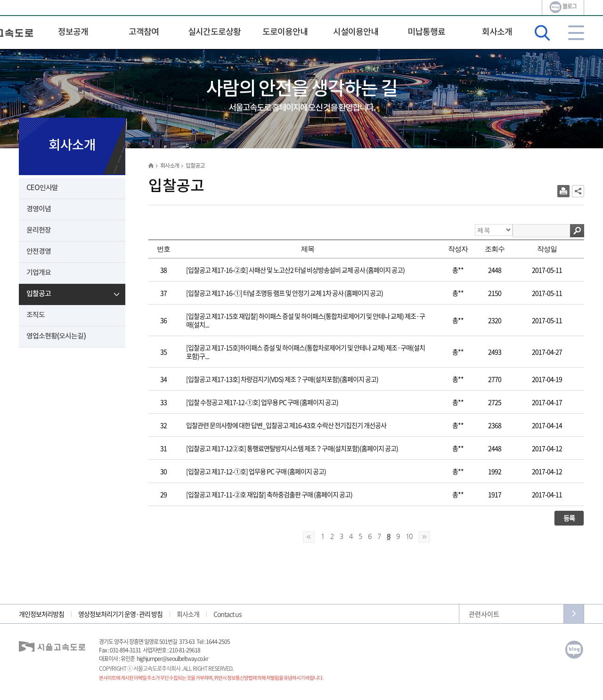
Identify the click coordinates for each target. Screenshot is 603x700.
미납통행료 (426, 32)
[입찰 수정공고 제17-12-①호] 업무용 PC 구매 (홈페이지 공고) (262, 402)
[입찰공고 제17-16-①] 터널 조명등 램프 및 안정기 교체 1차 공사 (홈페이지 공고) (285, 293)
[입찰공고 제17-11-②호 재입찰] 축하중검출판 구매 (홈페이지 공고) (269, 494)
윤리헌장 (39, 230)
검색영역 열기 (542, 33)
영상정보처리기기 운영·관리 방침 (120, 614)
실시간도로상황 (214, 32)
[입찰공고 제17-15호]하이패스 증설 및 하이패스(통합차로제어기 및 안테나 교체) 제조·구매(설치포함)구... (306, 352)
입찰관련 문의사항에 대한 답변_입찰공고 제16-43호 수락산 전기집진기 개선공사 (286, 425)
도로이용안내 (285, 32)
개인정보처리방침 (41, 614)
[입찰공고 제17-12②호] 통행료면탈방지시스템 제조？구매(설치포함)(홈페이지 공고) (292, 448)
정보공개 (73, 32)
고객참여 (144, 32)
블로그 (563, 7)
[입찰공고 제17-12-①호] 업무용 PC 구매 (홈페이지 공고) (256, 471)
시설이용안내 (356, 32)
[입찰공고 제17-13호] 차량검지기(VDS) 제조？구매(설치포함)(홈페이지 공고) (282, 379)
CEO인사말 (42, 188)
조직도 (36, 315)
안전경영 (39, 252)
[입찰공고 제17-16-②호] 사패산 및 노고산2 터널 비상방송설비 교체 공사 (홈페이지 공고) (295, 270)
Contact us (228, 614)
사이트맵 (576, 33)
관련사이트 (484, 614)
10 (409, 536)
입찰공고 (39, 294)
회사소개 (497, 32)
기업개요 (39, 273)
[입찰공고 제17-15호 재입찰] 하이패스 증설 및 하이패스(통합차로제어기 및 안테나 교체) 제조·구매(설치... (306, 320)
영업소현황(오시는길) (56, 336)
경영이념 (39, 209)
